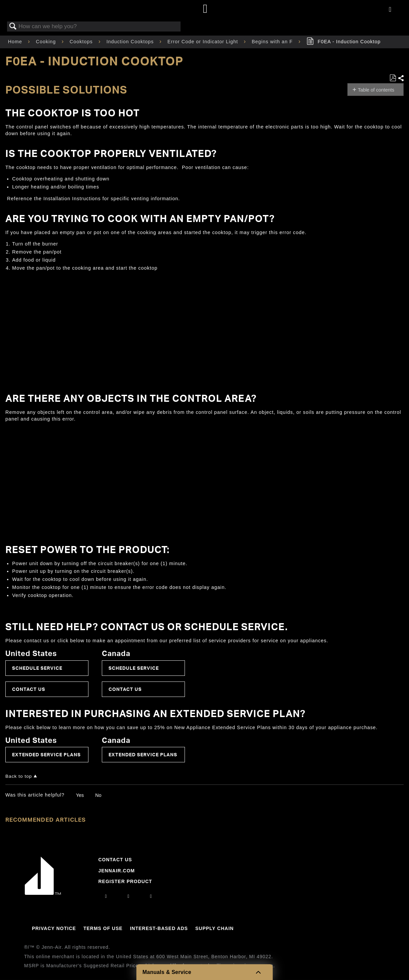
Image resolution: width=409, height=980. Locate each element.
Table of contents (376, 90)
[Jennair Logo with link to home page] (43, 893)
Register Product (125, 881)
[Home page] (206, 9)
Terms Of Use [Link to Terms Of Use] (103, 928)
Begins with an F (273, 42)
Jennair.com (116, 871)
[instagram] (106, 896)
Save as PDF (393, 78)
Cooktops (82, 42)
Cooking (47, 42)
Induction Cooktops (131, 42)
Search (13, 27)
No (98, 795)
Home (16, 42)
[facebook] (129, 896)
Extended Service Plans (46, 754)
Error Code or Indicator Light (204, 42)
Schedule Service (37, 668)
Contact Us (29, 689)
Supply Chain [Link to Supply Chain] (215, 928)
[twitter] (151, 896)
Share (401, 78)
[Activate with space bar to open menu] (390, 10)
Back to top (19, 776)
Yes (80, 795)
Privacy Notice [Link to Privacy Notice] (54, 928)
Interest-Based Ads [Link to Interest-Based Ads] (159, 928)
